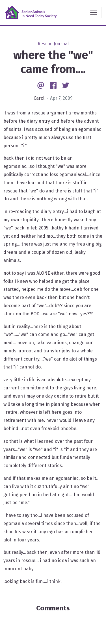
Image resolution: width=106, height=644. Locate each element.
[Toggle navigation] (94, 12)
